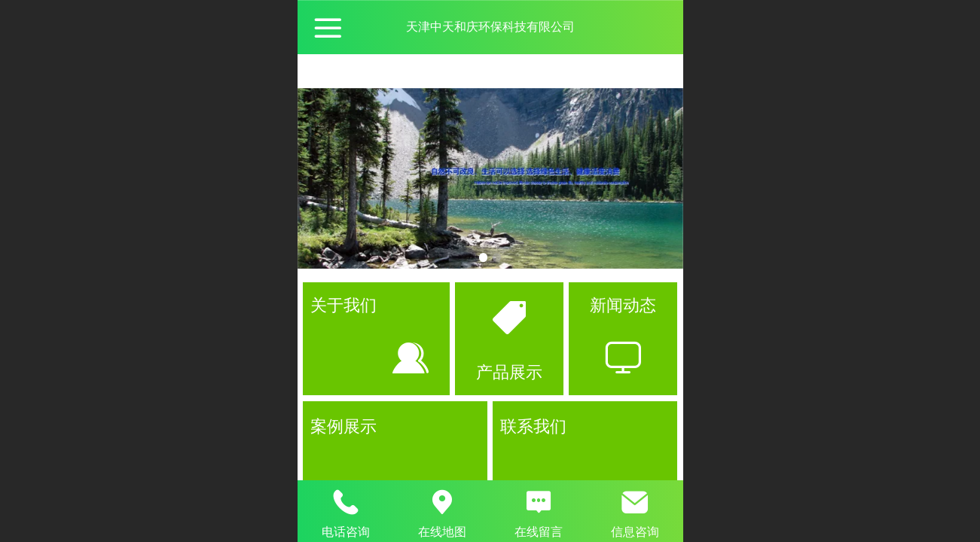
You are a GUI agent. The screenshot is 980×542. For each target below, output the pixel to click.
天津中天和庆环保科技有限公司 (490, 27)
